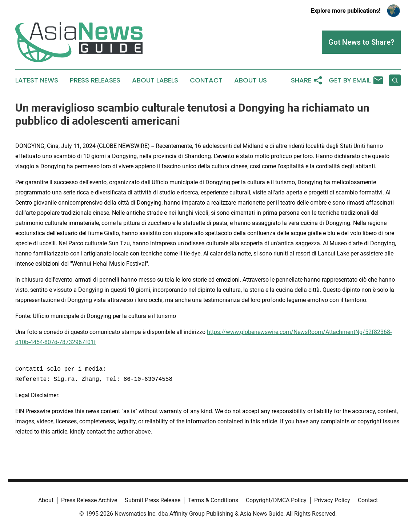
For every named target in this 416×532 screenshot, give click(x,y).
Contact (206, 80)
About (46, 500)
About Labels (155, 80)
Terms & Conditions (213, 500)
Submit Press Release (153, 500)
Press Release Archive (89, 500)
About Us (251, 80)
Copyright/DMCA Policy (276, 500)
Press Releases (95, 80)
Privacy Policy (332, 500)
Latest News (37, 80)
